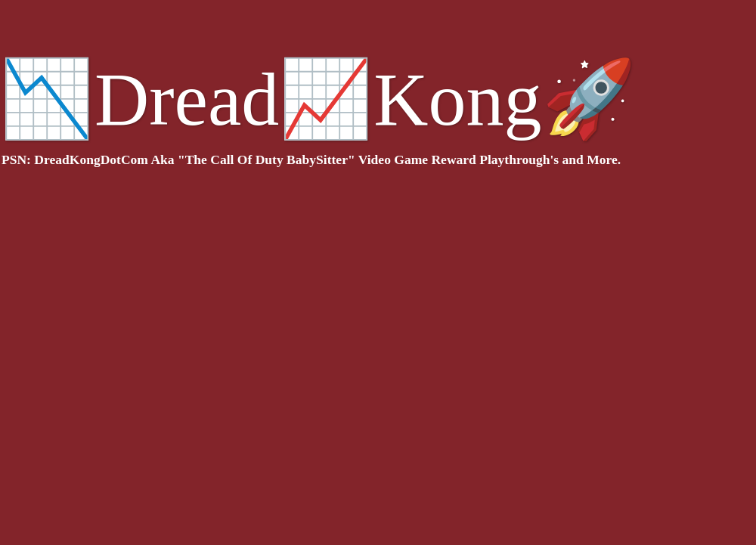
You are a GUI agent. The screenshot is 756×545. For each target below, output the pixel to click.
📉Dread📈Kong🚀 (318, 99)
